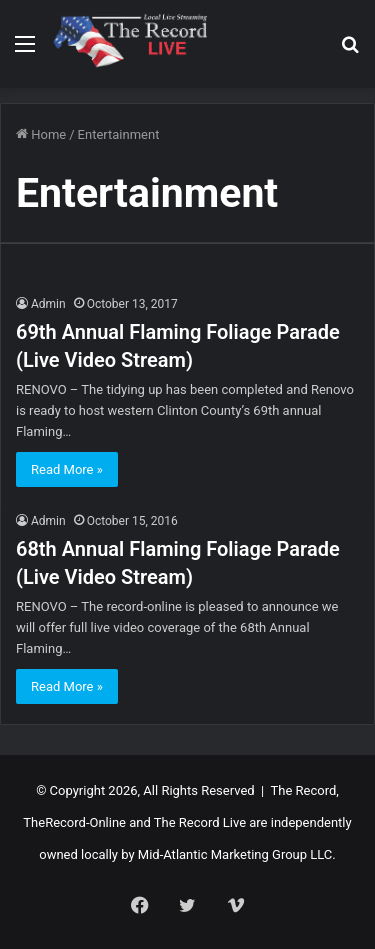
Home (41, 134)
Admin (48, 304)
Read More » (67, 469)
